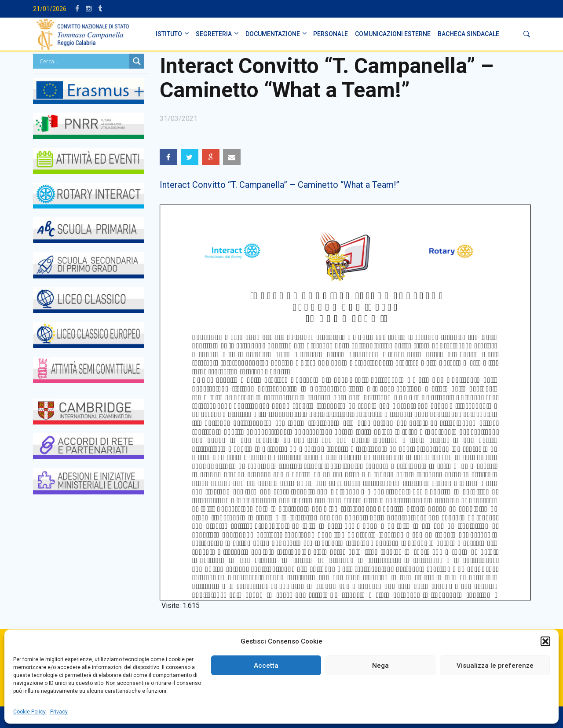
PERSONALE (331, 34)
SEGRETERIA (214, 34)
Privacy (59, 712)
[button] (545, 641)
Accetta (266, 666)
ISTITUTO (169, 34)
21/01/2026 (50, 9)
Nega (380, 666)
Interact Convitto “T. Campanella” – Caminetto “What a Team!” (280, 185)
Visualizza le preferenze (495, 666)
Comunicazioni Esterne (393, 34)
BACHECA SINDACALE (468, 34)
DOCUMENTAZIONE (273, 34)
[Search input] (83, 61)
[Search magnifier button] (137, 61)
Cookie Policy (29, 712)
